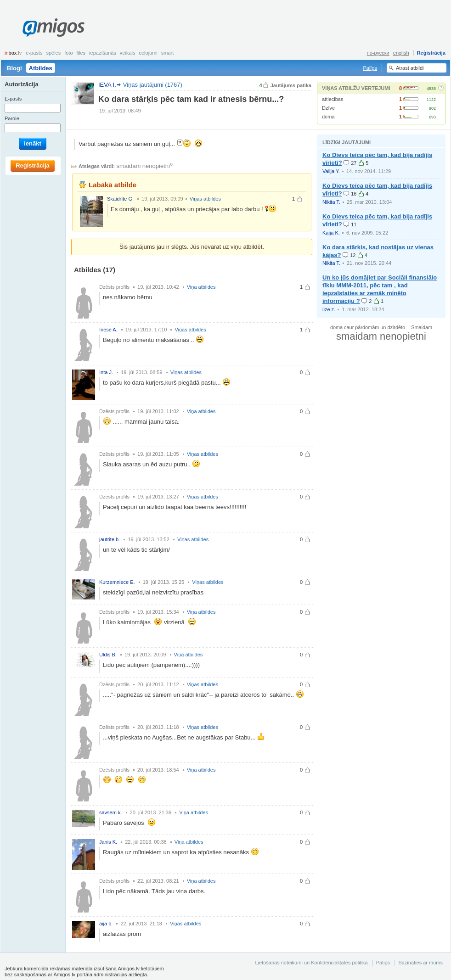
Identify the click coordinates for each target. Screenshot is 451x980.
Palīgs (370, 68)
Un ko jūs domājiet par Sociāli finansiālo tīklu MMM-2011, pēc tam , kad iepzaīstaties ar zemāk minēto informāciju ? (380, 289)
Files (81, 53)
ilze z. (329, 309)
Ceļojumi (148, 53)
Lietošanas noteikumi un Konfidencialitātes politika (311, 963)
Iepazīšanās (103, 53)
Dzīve (328, 108)
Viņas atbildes (205, 199)
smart (168, 53)
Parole (12, 118)
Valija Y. (331, 171)
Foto (68, 53)
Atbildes (41, 68)
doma (328, 117)
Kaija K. (331, 233)
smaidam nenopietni (143, 166)
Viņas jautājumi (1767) (153, 85)
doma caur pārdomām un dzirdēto (368, 327)
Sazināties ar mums (420, 963)
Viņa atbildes (201, 287)
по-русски (378, 53)
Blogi (14, 68)
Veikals (128, 53)
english (401, 53)
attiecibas (333, 99)
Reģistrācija (431, 53)
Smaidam (422, 327)
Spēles (53, 53)
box (13, 53)
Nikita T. (331, 202)
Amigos (54, 28)
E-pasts (34, 53)
